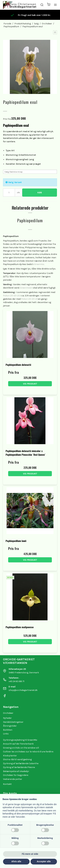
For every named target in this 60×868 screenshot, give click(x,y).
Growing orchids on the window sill (21, 748)
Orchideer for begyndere (16, 775)
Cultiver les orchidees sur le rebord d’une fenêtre (28, 752)
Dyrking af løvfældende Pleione (19, 767)
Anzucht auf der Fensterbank (18, 744)
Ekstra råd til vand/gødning (17, 759)
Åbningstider (10, 726)
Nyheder (7, 718)
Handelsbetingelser (13, 722)
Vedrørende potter (13, 779)
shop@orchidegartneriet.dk (23, 690)
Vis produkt (30, 384)
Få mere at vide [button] (30, 854)
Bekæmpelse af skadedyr (16, 771)
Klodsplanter (10, 756)
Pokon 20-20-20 (12, 296)
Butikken (8, 730)
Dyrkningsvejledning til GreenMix (20, 740)
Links (6, 734)
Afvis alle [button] (16, 861)
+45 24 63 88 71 (16, 681)
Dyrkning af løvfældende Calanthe (21, 763)
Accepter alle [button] (44, 861)
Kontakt (7, 784)
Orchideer (8, 713)
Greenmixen (26, 288)
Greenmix (39, 264)
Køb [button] (40, 193)
